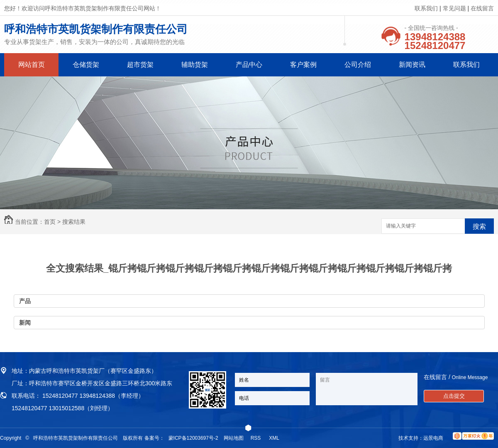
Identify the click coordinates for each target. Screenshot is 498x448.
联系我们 (426, 8)
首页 (50, 222)
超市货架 (140, 65)
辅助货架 (195, 65)
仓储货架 (86, 65)
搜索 (479, 226)
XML (275, 438)
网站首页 (32, 65)
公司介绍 (358, 65)
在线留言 (482, 8)
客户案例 (303, 65)
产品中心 (249, 65)
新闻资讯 (412, 65)
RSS (256, 438)
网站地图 (234, 438)
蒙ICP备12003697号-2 (193, 438)
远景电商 (433, 438)
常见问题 (454, 8)
